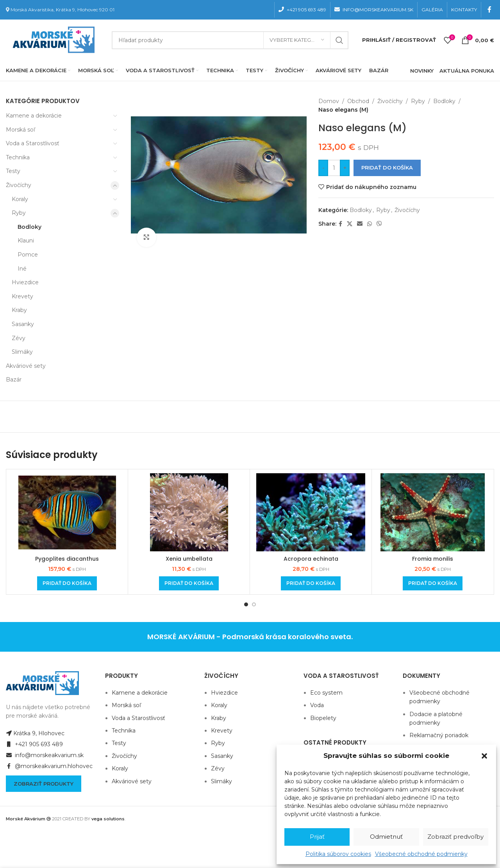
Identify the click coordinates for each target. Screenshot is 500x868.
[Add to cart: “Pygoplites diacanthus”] (67, 583)
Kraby (19, 310)
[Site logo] (52, 39)
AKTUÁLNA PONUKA (467, 71)
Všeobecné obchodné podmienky (421, 854)
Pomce (28, 255)
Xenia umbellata (189, 559)
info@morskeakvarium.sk (45, 755)
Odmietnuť (386, 837)
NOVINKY (422, 71)
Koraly (20, 199)
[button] (484, 756)
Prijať (317, 837)
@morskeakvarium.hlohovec (49, 766)
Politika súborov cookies (338, 854)
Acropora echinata (311, 559)
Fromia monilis (433, 559)
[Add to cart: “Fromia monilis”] (433, 583)
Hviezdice (25, 282)
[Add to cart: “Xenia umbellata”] (189, 583)
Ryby (19, 213)
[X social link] (350, 224)
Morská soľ (21, 130)
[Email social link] (360, 224)
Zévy (19, 338)
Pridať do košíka (387, 168)
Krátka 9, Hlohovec (35, 733)
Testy (13, 171)
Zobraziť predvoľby (455, 837)
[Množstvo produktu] (334, 168)
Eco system (326, 693)
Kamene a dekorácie (34, 116)
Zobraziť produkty (44, 784)
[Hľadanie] (230, 40)
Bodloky (29, 227)
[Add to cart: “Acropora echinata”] (311, 583)
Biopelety (323, 718)
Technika (18, 157)
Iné (22, 269)
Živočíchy (19, 185)
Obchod (358, 101)
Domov (329, 101)
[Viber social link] (379, 224)
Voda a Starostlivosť (33, 143)
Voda (317, 705)
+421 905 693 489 (34, 744)
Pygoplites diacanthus (67, 559)
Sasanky (23, 324)
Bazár (14, 380)
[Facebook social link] (490, 10)
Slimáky (22, 352)
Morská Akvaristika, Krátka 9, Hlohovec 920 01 (62, 10)
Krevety (22, 296)
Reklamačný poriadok (439, 735)
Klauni (26, 241)
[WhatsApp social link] (370, 224)
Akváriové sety (26, 366)
